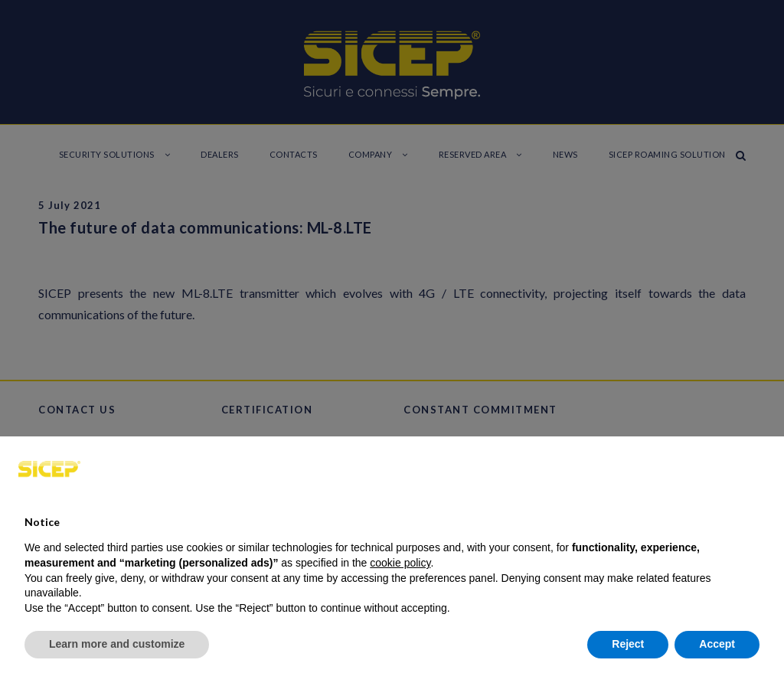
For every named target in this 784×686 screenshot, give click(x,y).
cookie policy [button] (400, 563)
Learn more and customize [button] (117, 644)
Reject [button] (628, 644)
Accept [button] (717, 644)
